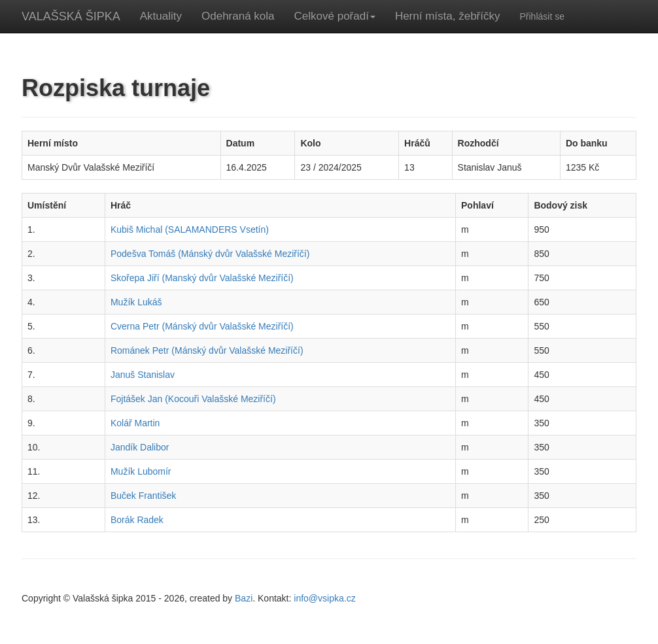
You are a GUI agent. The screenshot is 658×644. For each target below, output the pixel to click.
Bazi (244, 598)
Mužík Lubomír (141, 471)
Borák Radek (137, 520)
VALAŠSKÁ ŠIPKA (71, 16)
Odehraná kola (238, 16)
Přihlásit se (542, 16)
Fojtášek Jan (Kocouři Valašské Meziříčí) (193, 399)
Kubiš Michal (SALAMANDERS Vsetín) (190, 229)
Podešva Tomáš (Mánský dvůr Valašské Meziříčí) (210, 254)
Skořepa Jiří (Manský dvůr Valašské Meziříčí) (202, 278)
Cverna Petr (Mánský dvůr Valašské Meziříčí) (202, 326)
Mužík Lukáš (136, 302)
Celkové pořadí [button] (335, 16)
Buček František (143, 496)
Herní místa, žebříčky (448, 16)
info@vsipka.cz (324, 598)
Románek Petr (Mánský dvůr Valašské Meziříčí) (207, 350)
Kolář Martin (135, 423)
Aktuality (161, 16)
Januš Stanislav (143, 375)
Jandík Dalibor (140, 447)
